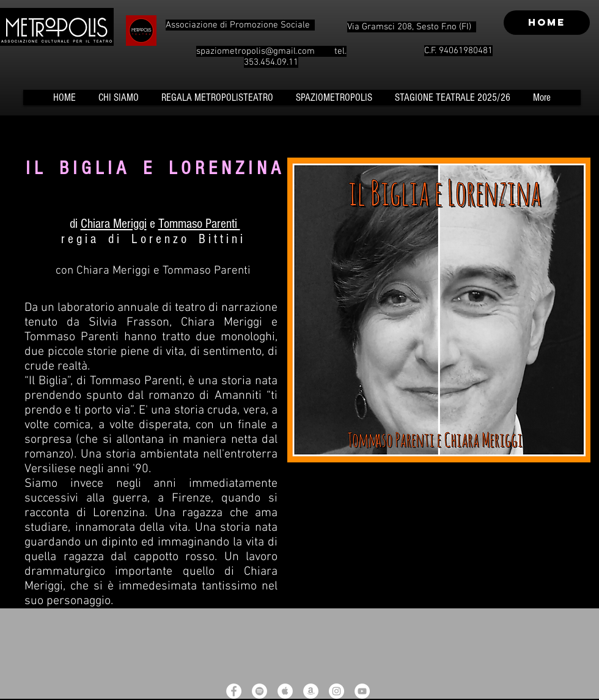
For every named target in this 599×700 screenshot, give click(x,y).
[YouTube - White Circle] (362, 691)
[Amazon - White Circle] (311, 691)
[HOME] (547, 23)
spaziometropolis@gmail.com (255, 51)
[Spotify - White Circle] (259, 691)
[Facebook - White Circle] (234, 691)
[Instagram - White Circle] (336, 691)
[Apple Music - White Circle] (285, 691)
